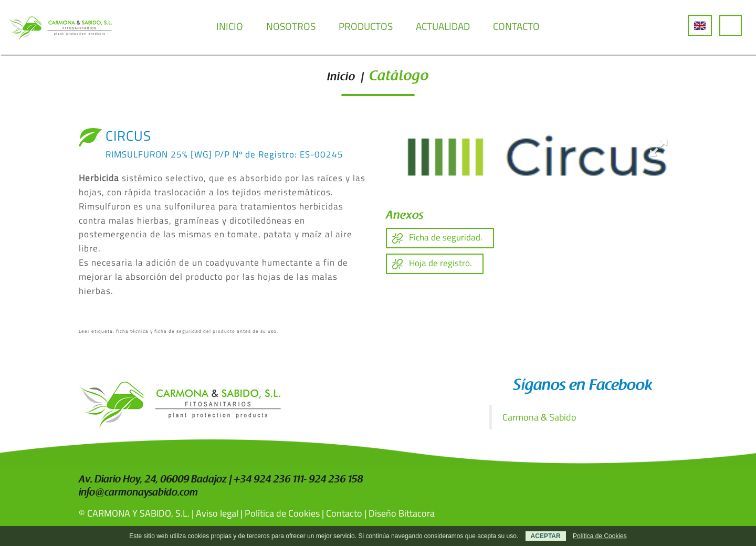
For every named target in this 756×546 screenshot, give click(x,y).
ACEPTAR (546, 536)
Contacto (344, 513)
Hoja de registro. (440, 263)
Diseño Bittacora (402, 513)
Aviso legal (217, 513)
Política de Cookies (282, 513)
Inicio (341, 78)
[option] (532, 158)
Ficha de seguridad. (446, 237)
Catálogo (399, 77)
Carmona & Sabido (539, 417)
